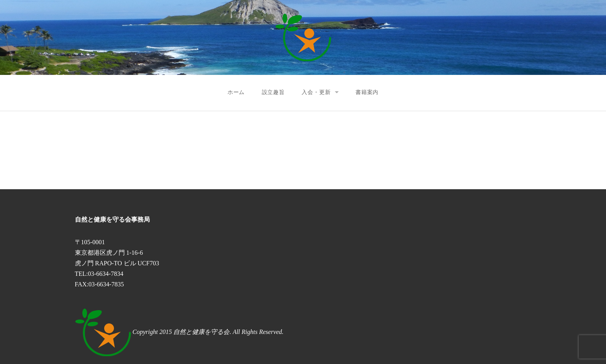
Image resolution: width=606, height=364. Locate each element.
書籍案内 (367, 92)
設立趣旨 (273, 92)
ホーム (236, 92)
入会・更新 (316, 92)
